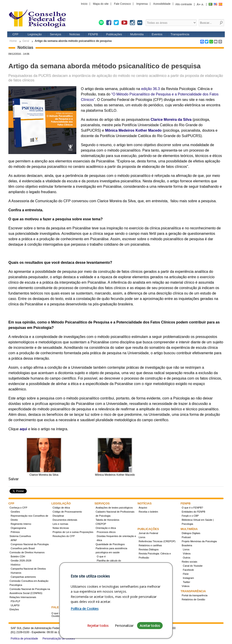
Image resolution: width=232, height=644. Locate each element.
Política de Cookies (85, 609)
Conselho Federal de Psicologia (39, 19)
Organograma (18, 528)
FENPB (93, 34)
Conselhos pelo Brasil (23, 548)
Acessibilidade (162, 4)
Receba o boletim (148, 512)
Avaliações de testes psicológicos (114, 508)
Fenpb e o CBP (190, 516)
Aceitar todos (150, 626)
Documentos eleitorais (65, 520)
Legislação (35, 34)
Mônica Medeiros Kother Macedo (133, 130)
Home (13, 41)
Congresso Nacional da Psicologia (30, 544)
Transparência (180, 34)
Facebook (188, 570)
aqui (23, 429)
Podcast (186, 537)
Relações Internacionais (23, 597)
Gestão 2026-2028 (21, 561)
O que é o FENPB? (192, 508)
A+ (199, 4)
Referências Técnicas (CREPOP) (157, 541)
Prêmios (15, 532)
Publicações (114, 34)
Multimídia (137, 34)
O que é (101, 556)
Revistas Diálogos (149, 549)
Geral (26, 41)
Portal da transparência (195, 595)
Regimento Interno (21, 524)
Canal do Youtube (193, 566)
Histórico (16, 565)
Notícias (75, 34)
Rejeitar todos (98, 626)
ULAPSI (15, 605)
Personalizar (124, 626)
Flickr (186, 574)
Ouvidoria (57, 616)
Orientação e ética (106, 528)
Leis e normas (60, 524)
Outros (187, 558)
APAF (14, 540)
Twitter (186, 582)
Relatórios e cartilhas (150, 545)
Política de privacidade (24, 639)
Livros (142, 537)
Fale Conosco (122, 4)
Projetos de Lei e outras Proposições (73, 532)
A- (203, 5)
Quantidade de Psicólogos (110, 544)
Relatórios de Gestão (193, 599)
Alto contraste (184, 4)
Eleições (14, 609)
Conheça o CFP (18, 508)
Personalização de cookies (59, 639)
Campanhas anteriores (23, 577)
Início (84, 4)
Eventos (157, 34)
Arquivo (143, 508)
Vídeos (187, 554)
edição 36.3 (151, 89)
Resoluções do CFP (64, 536)
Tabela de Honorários (108, 520)
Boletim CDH (18, 556)
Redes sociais (189, 562)
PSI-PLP (15, 601)
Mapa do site (101, 4)
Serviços (56, 34)
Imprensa (142, 4)
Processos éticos (106, 532)
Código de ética (61, 508)
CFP (15, 34)
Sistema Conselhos (20, 536)
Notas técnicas (61, 528)
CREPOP (101, 524)
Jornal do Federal (148, 533)
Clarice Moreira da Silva (171, 120)
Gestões (15, 512)
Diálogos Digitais (191, 533)
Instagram (188, 578)
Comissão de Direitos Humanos (27, 552)
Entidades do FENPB (193, 512)
